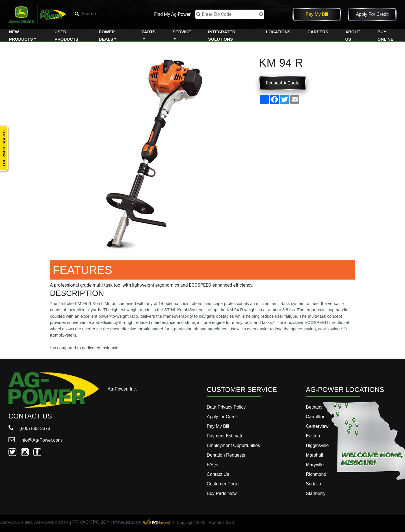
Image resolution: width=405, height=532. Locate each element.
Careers (318, 32)
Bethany (314, 407)
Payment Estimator (226, 436)
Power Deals (107, 35)
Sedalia (313, 484)
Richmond (316, 474)
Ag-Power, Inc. (122, 389)
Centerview (317, 426)
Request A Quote (283, 83)
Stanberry (316, 493)
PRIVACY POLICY (91, 523)
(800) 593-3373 (29, 429)
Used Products (66, 35)
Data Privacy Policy (226, 407)
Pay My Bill (317, 14)
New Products (21, 35)
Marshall (314, 455)
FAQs (213, 465)
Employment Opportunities (234, 445)
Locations (278, 32)
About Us (353, 35)
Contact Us (218, 474)
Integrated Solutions (222, 35)
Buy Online (385, 35)
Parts (149, 32)
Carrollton (316, 417)
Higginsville (317, 445)
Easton (313, 436)
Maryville (315, 465)
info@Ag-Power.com (35, 440)
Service (182, 32)
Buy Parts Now (222, 493)
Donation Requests (226, 455)
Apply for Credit (372, 14)
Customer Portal (223, 484)
